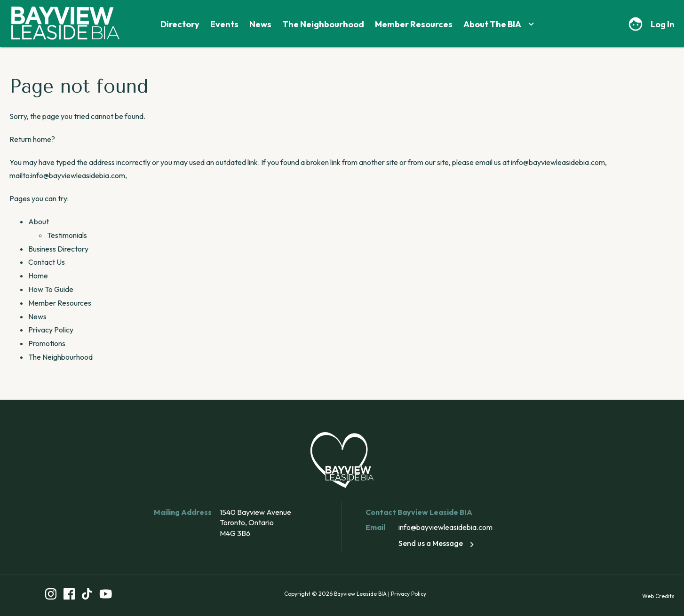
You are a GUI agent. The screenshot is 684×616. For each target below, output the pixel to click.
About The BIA (500, 24)
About (39, 221)
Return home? (32, 139)
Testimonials (67, 235)
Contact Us (47, 262)
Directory (180, 24)
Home (38, 276)
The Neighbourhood (323, 24)
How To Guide (51, 289)
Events (224, 24)
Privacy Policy (51, 330)
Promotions (47, 343)
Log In (663, 24)
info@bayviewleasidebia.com (445, 527)
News (260, 24)
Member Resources (414, 24)
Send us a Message (438, 543)
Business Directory (58, 249)
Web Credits (658, 596)
